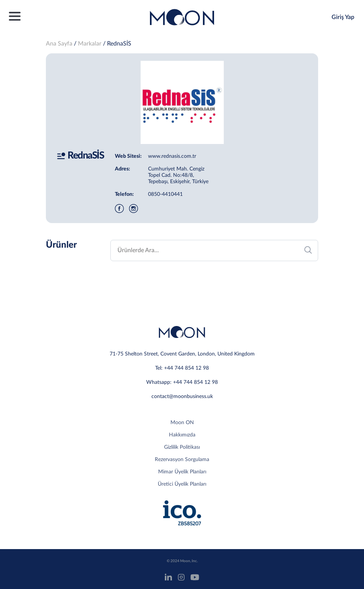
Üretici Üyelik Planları (182, 484)
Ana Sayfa (59, 44)
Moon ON (182, 423)
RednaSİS (119, 44)
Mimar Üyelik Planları (182, 472)
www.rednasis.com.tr (172, 156)
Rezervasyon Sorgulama (182, 460)
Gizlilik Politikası (182, 447)
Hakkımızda (182, 435)
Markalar (90, 44)
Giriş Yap (343, 17)
